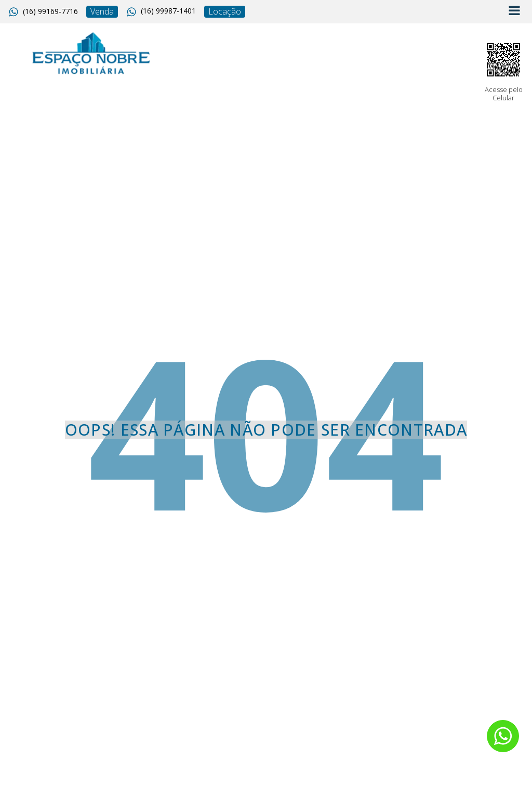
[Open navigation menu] (514, 12)
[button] (43, 12)
